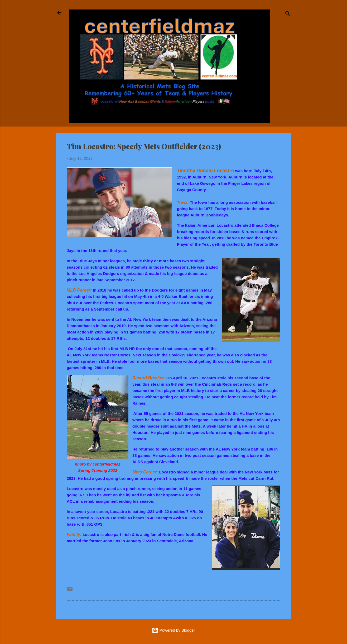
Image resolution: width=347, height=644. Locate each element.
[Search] (288, 14)
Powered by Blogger (173, 630)
